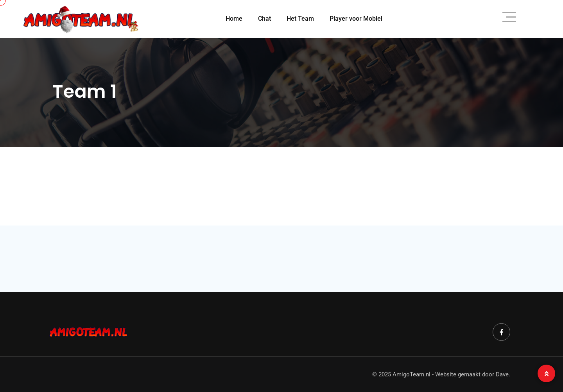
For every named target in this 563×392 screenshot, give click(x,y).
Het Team (300, 19)
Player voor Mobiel (356, 19)
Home (234, 19)
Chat (264, 19)
